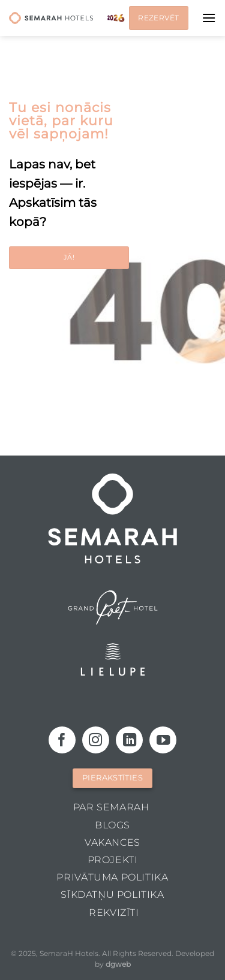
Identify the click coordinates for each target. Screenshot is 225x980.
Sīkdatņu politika (112, 895)
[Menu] (209, 18)
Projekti (113, 860)
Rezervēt (158, 18)
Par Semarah (111, 807)
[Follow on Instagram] (96, 740)
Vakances (112, 842)
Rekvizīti (114, 913)
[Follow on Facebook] (62, 740)
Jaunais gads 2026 (116, 18)
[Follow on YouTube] (163, 740)
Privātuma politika (112, 877)
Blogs (112, 825)
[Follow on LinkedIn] (129, 740)
